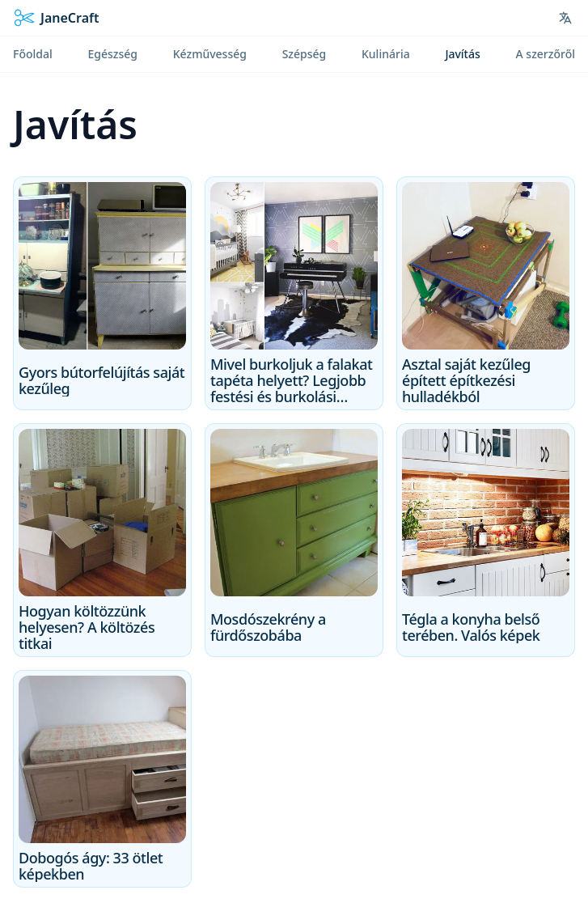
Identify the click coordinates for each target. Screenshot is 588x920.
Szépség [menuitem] (305, 54)
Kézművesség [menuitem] (210, 54)
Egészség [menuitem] (112, 54)
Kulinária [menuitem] (386, 54)
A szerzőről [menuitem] (546, 54)
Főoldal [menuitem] (33, 54)
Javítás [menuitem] (462, 54)
